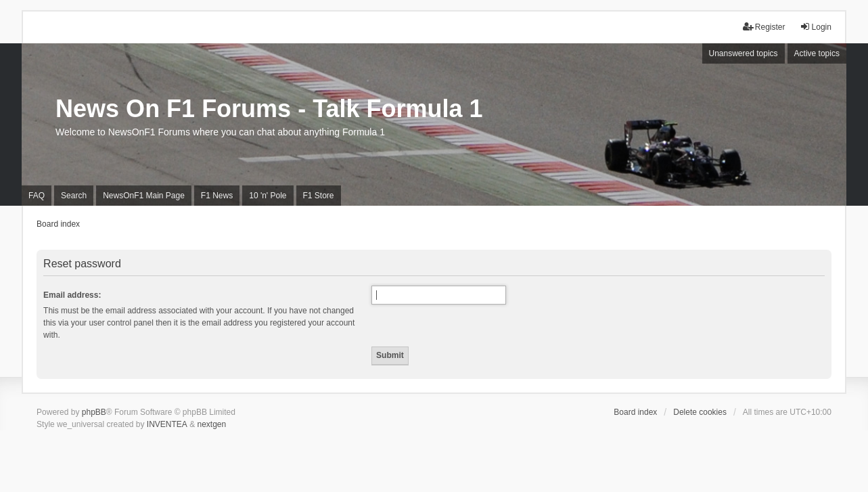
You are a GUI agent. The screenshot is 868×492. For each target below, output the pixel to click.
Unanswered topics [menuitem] (744, 53)
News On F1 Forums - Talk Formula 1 (269, 109)
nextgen (212, 424)
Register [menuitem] (764, 27)
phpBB (94, 412)
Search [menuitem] (74, 196)
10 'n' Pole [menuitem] (268, 196)
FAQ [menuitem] (37, 196)
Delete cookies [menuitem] (700, 412)
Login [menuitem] (816, 27)
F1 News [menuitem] (217, 196)
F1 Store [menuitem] (319, 196)
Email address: (72, 295)
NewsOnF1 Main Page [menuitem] (144, 196)
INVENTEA (167, 424)
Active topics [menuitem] (817, 53)
